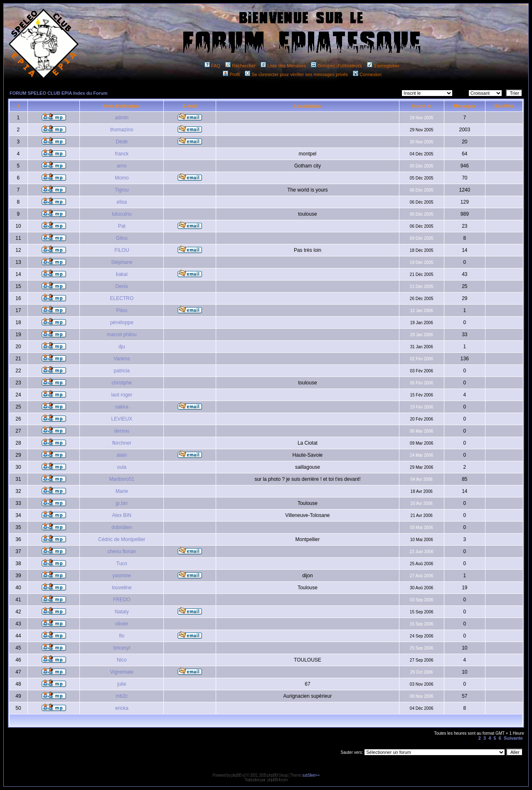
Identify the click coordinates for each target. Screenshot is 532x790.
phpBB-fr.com (277, 780)
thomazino (122, 130)
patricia (122, 371)
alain (122, 455)
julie (122, 684)
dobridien (122, 527)
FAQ (212, 66)
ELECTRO (122, 298)
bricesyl (122, 648)
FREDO (122, 600)
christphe (122, 383)
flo (122, 636)
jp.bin (122, 503)
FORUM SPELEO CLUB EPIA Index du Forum (59, 93)
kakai (122, 274)
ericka (122, 708)
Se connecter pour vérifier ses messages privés (296, 74)
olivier (122, 624)
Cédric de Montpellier (122, 539)
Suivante (513, 738)
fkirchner (122, 443)
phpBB (236, 775)
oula (122, 467)
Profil (231, 74)
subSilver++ (311, 775)
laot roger (122, 395)
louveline (122, 588)
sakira (122, 407)
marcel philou (122, 335)
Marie (122, 491)
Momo (122, 178)
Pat (122, 226)
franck (122, 154)
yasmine (122, 576)
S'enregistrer (383, 66)
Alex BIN (122, 515)
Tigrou (122, 190)
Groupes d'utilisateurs (336, 66)
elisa (122, 202)
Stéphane (122, 262)
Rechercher (240, 66)
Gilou (122, 238)
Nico (122, 660)
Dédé (122, 142)
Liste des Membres (283, 66)
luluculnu (122, 214)
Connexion (367, 74)
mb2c (122, 696)
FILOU (122, 250)
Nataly (122, 612)
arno (122, 166)
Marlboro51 (122, 479)
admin (122, 118)
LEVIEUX (122, 419)
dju (122, 347)
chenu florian (122, 551)
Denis (122, 286)
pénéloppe (122, 322)
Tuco (122, 564)
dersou (122, 431)
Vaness (122, 359)
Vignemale (122, 672)
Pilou (122, 310)
